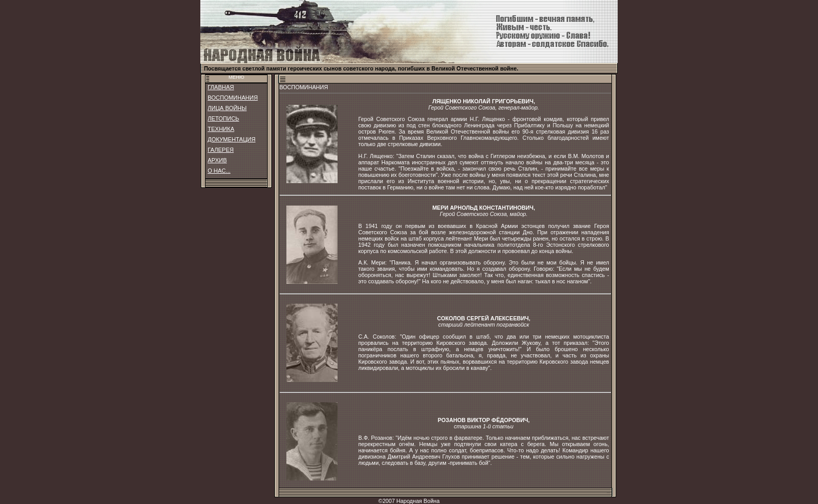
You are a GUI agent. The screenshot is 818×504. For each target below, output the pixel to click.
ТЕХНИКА (221, 129)
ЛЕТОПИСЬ (223, 118)
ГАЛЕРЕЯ (221, 150)
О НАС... (219, 171)
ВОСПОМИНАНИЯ (233, 98)
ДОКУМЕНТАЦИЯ (232, 139)
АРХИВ (217, 160)
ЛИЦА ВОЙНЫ (227, 108)
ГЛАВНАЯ (221, 87)
